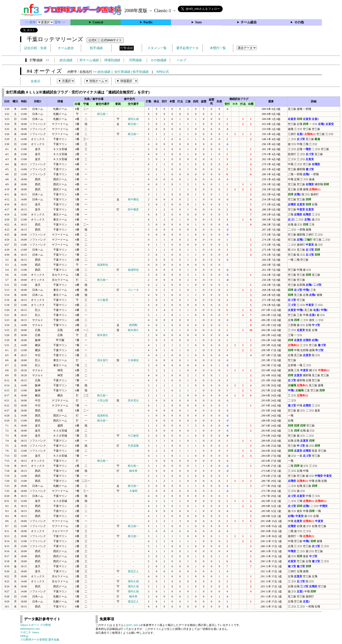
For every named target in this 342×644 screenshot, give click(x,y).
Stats (198, 22)
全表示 (35, 81)
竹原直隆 (133, 446)
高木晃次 (133, 400)
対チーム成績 (89, 60)
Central (98, 22)
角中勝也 (133, 199)
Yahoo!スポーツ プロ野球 (35, 625)
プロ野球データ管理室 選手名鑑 (40, 640)
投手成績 (96, 48)
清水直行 (103, 360)
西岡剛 (133, 325)
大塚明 (133, 491)
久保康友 (133, 360)
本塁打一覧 (218, 48)
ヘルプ (182, 60)
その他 (299, 22)
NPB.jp (24, 636)
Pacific (148, 22)
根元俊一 (103, 114)
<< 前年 (31, 22)
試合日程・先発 (35, 48)
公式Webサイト (111, 40)
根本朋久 (133, 330)
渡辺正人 (133, 571)
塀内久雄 (133, 119)
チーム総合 (249, 22)
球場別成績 (112, 60)
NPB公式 (163, 72)
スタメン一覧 (157, 48)
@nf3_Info (132, 625)
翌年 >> (60, 22)
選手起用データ (187, 48)
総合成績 (66, 60)
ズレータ (133, 290)
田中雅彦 (133, 209)
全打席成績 (122, 72)
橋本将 (133, 471)
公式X (92, 40)
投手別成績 (141, 72)
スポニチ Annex (30, 632)
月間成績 (135, 60)
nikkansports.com (30, 629)
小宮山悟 (103, 400)
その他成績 (158, 60)
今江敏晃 (103, 300)
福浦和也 (103, 265)
